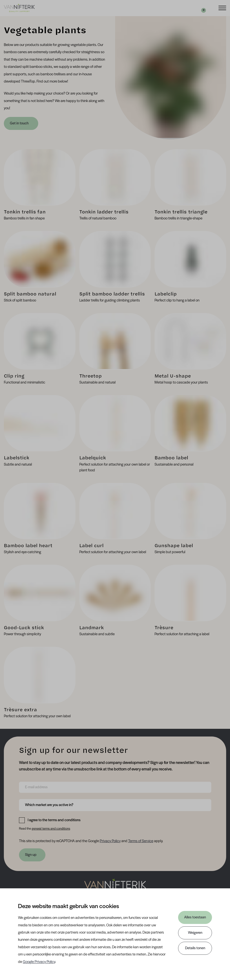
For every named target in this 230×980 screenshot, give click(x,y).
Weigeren (195, 933)
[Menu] (222, 8)
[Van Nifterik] (19, 8)
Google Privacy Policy (39, 962)
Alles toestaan (195, 917)
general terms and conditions (51, 829)
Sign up (31, 855)
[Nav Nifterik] (115, 887)
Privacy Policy (110, 841)
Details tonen (195, 948)
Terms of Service (141, 841)
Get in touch (20, 123)
